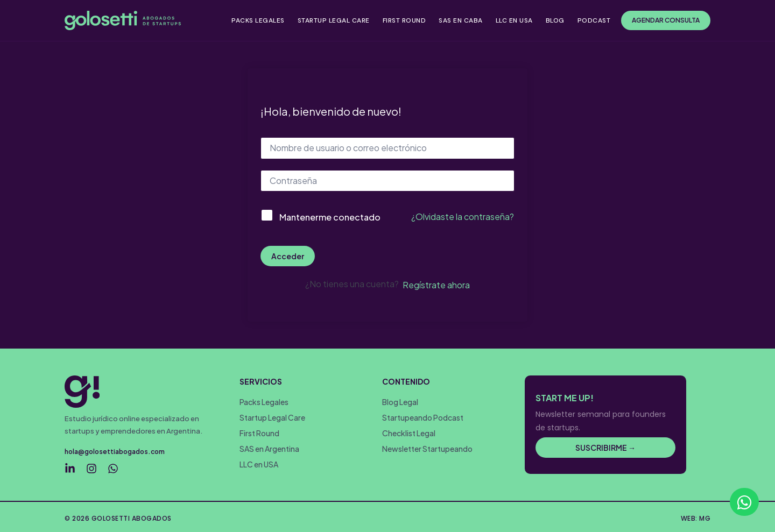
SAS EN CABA (461, 20)
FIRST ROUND (404, 20)
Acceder (288, 256)
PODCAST (594, 20)
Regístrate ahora (436, 285)
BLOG (555, 20)
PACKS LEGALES (258, 20)
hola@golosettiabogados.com (115, 451)
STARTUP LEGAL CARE (334, 20)
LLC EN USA (514, 20)
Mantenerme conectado (330, 217)
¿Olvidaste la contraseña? (463, 217)
